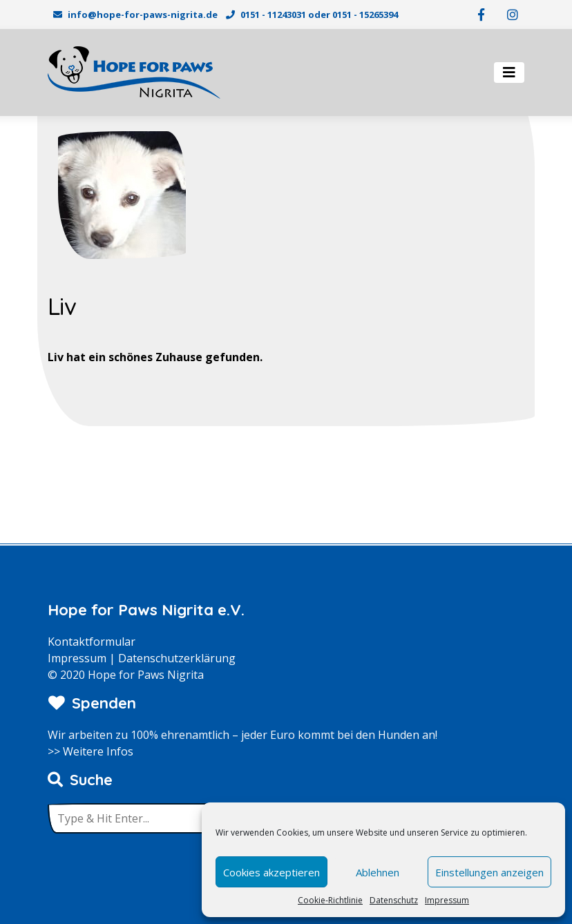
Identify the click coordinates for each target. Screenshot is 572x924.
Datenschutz (394, 900)
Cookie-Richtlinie (330, 900)
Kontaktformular (92, 642)
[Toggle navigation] (509, 73)
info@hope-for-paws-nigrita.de (143, 15)
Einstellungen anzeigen (489, 872)
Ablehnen (378, 872)
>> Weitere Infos (90, 751)
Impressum (447, 900)
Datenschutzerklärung (177, 658)
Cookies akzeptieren (271, 872)
